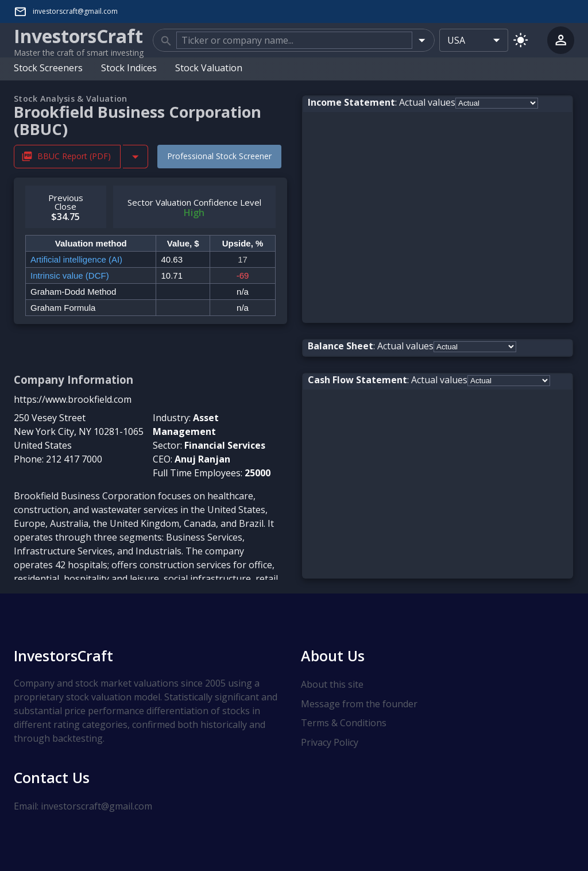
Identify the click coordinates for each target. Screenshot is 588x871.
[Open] (422, 40)
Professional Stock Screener (219, 156)
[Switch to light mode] (521, 40)
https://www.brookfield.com (73, 399)
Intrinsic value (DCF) (70, 275)
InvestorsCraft (63, 656)
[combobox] (294, 40)
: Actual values (382, 102)
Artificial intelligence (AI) (76, 259)
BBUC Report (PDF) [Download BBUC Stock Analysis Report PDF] (67, 157)
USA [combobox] (456, 40)
